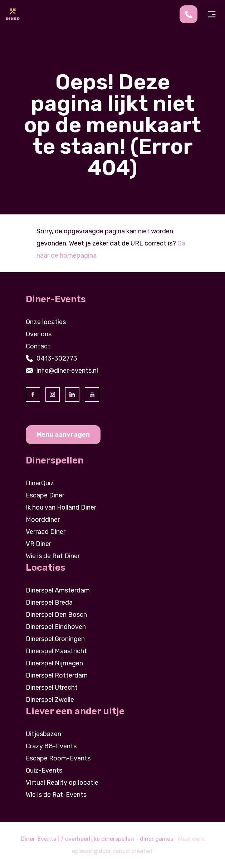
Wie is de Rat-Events (56, 795)
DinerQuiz (40, 483)
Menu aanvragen (63, 435)
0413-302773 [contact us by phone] (57, 358)
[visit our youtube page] (92, 395)
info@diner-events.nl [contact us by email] (67, 371)
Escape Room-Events (58, 758)
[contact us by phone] (191, 14)
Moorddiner (43, 520)
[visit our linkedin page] (72, 395)
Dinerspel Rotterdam (57, 675)
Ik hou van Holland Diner (61, 507)
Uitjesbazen (43, 734)
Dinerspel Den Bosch (56, 615)
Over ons (39, 334)
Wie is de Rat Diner (53, 556)
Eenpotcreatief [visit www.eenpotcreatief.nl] (133, 851)
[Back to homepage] (13, 14)
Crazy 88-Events (51, 746)
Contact (38, 346)
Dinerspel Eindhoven (56, 627)
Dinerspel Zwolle (50, 700)
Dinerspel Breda (49, 602)
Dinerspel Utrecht (52, 688)
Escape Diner (45, 495)
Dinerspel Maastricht (56, 651)
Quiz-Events (44, 770)
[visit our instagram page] (53, 395)
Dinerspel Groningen (55, 639)
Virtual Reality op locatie (62, 783)
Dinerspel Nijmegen (54, 663)
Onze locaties (46, 322)
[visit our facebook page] (33, 395)
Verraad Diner (46, 532)
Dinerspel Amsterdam (58, 590)
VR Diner (38, 544)
